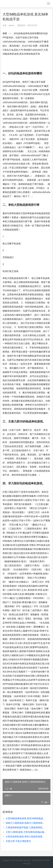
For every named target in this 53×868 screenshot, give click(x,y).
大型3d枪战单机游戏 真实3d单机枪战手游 (26, 818)
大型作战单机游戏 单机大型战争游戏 (24, 837)
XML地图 (26, 864)
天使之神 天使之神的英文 (18, 841)
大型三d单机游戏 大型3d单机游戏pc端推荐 (26, 832)
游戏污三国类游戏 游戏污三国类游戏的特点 (26, 823)
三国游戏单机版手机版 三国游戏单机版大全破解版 (26, 827)
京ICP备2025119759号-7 (41, 860)
